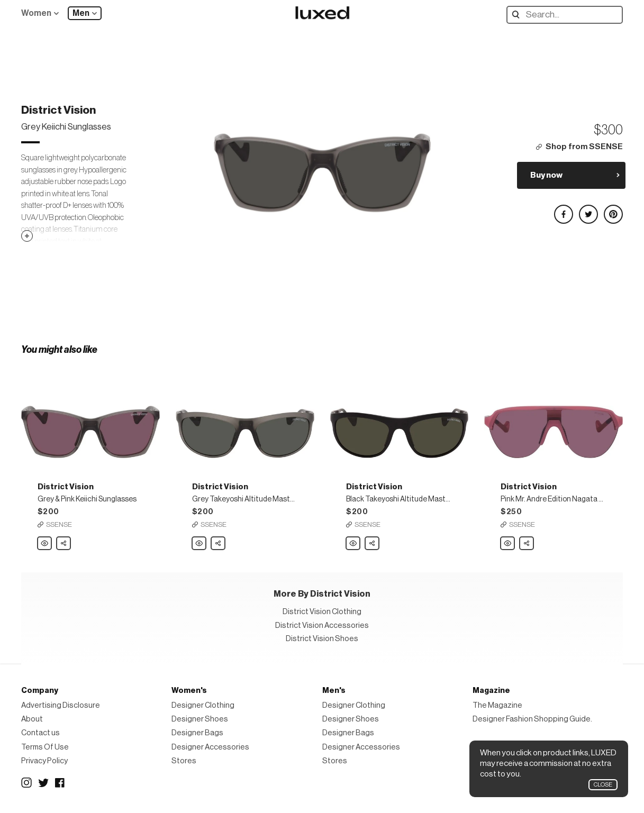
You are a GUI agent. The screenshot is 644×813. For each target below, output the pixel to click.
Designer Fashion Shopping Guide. (532, 719)
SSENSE (59, 524)
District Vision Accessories (322, 625)
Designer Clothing (203, 705)
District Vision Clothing (322, 612)
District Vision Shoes (322, 639)
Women (36, 13)
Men (81, 13)
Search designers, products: (518, 15)
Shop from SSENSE (584, 147)
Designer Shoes (200, 719)
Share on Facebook (563, 210)
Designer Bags (197, 733)
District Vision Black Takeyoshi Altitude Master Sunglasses (353, 544)
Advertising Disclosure (61, 705)
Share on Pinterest (613, 210)
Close (603, 785)
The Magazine (497, 705)
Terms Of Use (45, 747)
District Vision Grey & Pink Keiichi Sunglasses (45, 544)
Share (64, 541)
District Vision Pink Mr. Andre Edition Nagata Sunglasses (508, 544)
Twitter (43, 783)
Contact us (40, 733)
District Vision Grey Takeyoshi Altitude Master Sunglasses (199, 544)
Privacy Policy (44, 761)
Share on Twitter (588, 210)
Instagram (26, 783)
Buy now (546, 175)
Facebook (60, 783)
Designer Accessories (210, 747)
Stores (184, 761)
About (32, 719)
